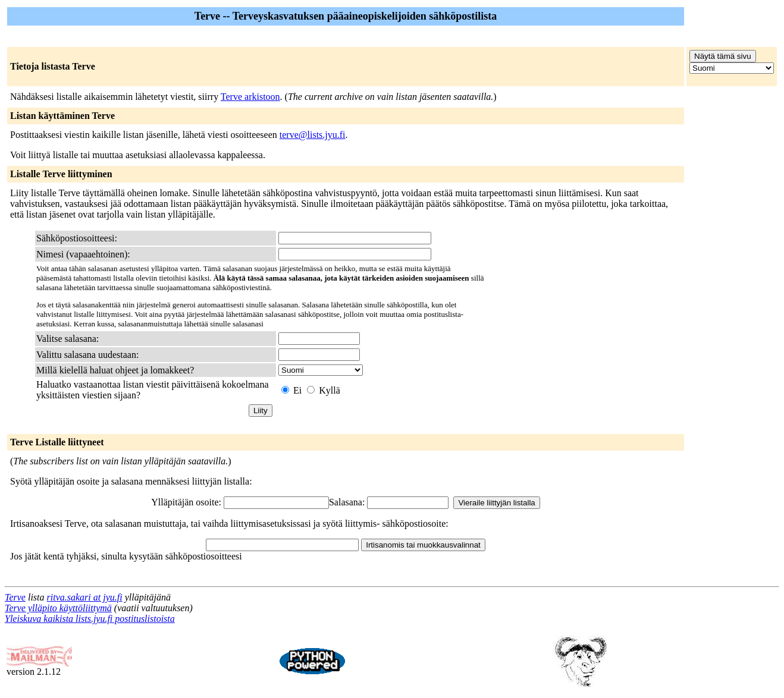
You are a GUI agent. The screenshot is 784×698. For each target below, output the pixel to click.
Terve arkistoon (250, 97)
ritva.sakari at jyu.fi (85, 597)
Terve (15, 597)
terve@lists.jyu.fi (313, 135)
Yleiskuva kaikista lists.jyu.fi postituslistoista (90, 619)
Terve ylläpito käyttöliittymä (58, 608)
